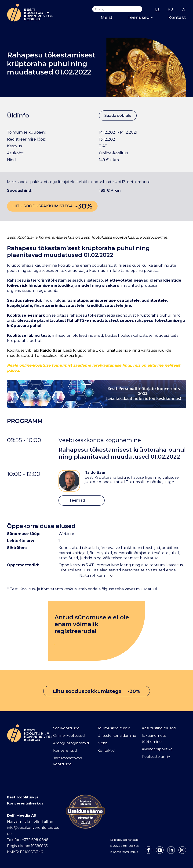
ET (157, 9)
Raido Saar (95, 473)
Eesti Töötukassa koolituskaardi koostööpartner (125, 237)
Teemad (82, 500)
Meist (107, 18)
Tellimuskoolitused (114, 728)
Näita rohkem (96, 576)
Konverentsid (65, 750)
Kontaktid (106, 750)
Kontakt (177, 18)
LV (183, 9)
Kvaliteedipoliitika (157, 749)
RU (170, 9)
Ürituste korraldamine (117, 735)
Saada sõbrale (118, 115)
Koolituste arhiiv (156, 756)
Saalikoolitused (66, 728)
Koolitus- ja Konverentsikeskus (46, 237)
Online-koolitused (69, 735)
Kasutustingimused (159, 728)
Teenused (140, 18)
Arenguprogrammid (71, 743)
